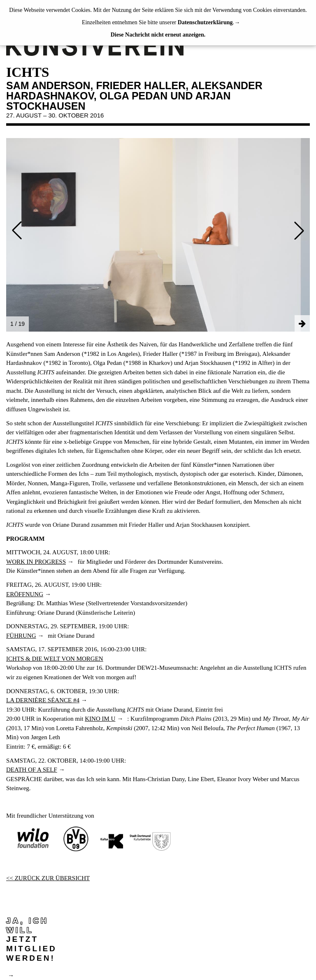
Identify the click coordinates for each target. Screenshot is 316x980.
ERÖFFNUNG (25, 594)
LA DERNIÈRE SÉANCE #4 (43, 700)
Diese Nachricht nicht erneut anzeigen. (158, 35)
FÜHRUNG (21, 636)
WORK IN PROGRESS (36, 562)
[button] (17, 231)
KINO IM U (100, 719)
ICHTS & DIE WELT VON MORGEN (55, 659)
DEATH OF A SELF (32, 770)
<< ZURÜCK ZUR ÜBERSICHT (48, 878)
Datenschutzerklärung (205, 22)
